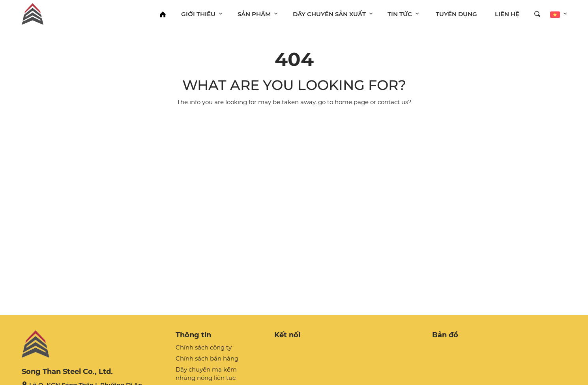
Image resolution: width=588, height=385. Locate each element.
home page (352, 102)
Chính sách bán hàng (207, 358)
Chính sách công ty (204, 347)
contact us (393, 102)
